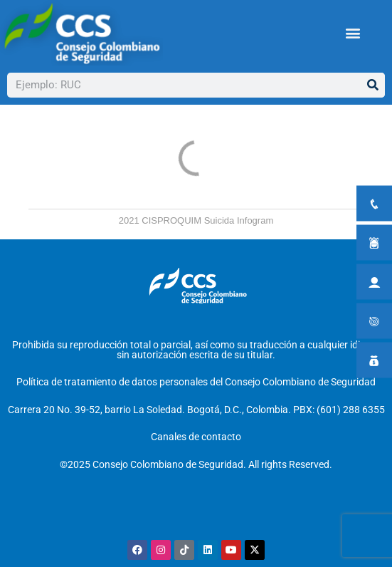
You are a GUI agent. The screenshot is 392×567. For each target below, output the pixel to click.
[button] (353, 32)
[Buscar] (372, 85)
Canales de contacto (196, 437)
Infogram (255, 220)
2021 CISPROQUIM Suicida (177, 220)
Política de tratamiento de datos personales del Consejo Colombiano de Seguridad (196, 382)
